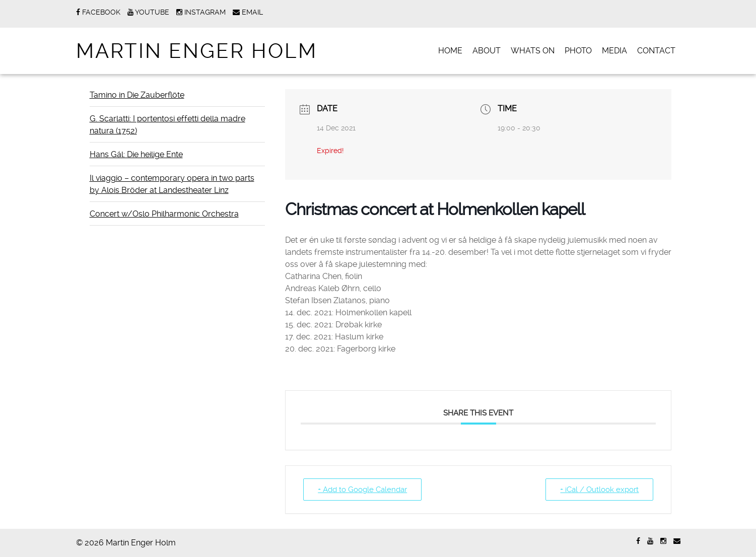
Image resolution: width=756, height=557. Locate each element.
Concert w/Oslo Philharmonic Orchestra (164, 214)
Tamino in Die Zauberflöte (137, 95)
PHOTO (578, 51)
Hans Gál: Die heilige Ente (136, 154)
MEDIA (614, 51)
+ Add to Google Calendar (362, 490)
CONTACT (656, 51)
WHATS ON (533, 51)
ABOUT (487, 51)
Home (450, 51)
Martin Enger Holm (197, 51)
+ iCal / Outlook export (599, 490)
